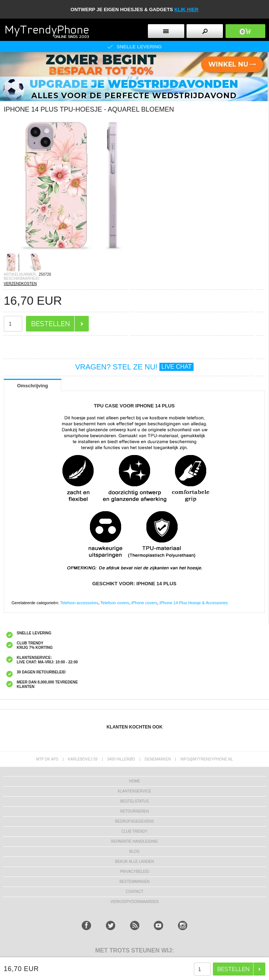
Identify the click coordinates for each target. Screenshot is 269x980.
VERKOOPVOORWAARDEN (134, 902)
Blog (134, 851)
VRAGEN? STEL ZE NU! (134, 367)
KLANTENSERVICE (134, 791)
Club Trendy (134, 831)
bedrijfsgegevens (134, 821)
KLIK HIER (186, 9)
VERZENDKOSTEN (20, 284)
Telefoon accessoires (79, 603)
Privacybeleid (135, 872)
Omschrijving (33, 386)
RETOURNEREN (134, 811)
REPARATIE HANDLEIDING (134, 841)
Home (134, 781)
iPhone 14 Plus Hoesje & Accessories (193, 603)
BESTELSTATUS (134, 801)
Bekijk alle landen (135, 861)
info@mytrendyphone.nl (207, 759)
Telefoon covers (115, 603)
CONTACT (134, 892)
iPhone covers (145, 603)
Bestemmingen (134, 882)
